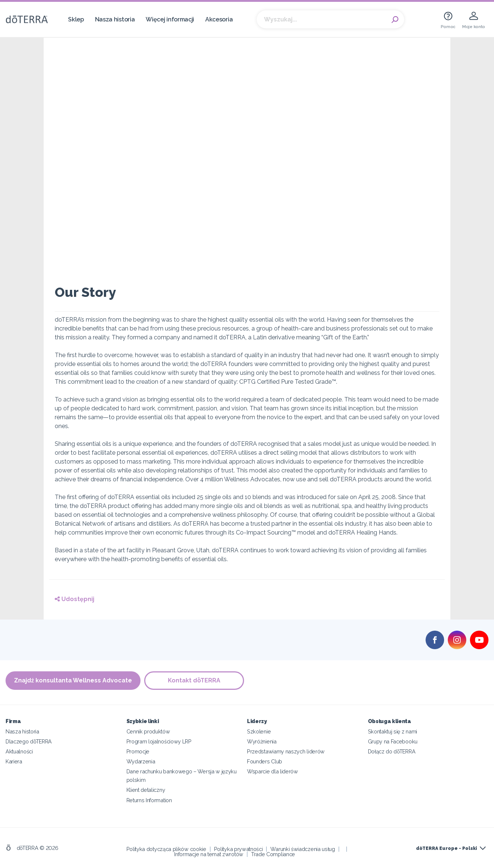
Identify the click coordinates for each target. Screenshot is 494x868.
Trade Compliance (273, 854)
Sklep (76, 19)
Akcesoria (219, 19)
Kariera (14, 761)
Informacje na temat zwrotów (209, 854)
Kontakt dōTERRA (194, 680)
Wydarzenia (141, 761)
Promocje (138, 751)
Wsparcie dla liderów (273, 771)
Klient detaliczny (146, 790)
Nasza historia (115, 19)
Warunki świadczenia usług (302, 849)
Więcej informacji (170, 19)
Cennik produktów (148, 731)
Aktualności (19, 751)
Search (395, 20)
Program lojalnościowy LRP (159, 741)
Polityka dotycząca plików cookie (166, 849)
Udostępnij (75, 599)
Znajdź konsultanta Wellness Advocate (73, 680)
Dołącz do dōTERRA (392, 751)
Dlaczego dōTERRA (29, 741)
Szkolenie (259, 731)
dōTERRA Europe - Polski (446, 848)
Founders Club (265, 761)
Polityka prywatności (238, 849)
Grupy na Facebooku (393, 741)
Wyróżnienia (262, 741)
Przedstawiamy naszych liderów (286, 751)
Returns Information (149, 800)
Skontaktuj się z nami (393, 731)
